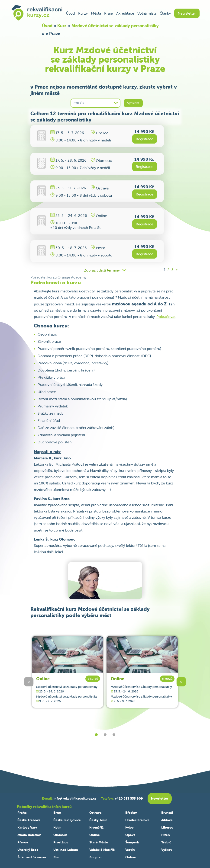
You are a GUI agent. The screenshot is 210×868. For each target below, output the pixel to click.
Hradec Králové (137, 820)
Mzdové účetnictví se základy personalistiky (115, 26)
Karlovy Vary (27, 827)
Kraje (108, 13)
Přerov (23, 842)
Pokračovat (166, 317)
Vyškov (167, 850)
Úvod (70, 13)
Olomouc (60, 835)
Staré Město (99, 842)
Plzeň (166, 835)
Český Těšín (98, 820)
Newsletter (187, 13)
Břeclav (131, 813)
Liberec (167, 827)
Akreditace (125, 13)
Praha (22, 813)
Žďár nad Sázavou (32, 857)
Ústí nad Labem (66, 850)
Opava (130, 835)
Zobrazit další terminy (102, 270)
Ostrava (95, 813)
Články (165, 13)
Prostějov (61, 842)
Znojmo (95, 857)
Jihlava (167, 820)
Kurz (62, 26)
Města (96, 13)
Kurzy (83, 13)
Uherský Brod (28, 850)
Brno (57, 813)
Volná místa (147, 13)
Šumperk (132, 842)
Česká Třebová (29, 820)
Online (43, 679)
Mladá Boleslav (29, 835)
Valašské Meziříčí (102, 850)
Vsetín (130, 850)
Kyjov (129, 827)
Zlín (56, 857)
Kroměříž (96, 827)
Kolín (57, 827)
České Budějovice (67, 820)
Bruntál (167, 813)
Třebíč (166, 842)
